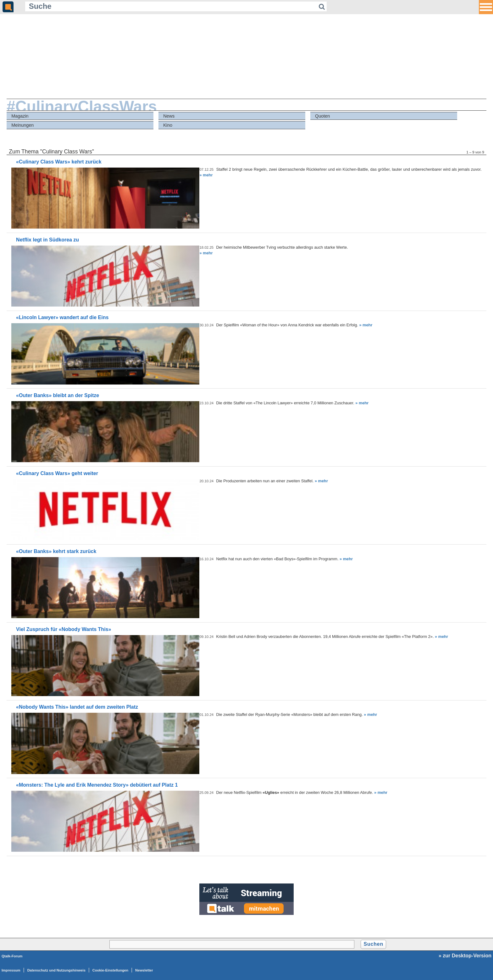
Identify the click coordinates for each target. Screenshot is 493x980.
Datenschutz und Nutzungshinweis (56, 970)
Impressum (11, 970)
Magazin (20, 116)
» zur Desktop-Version (465, 956)
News (169, 116)
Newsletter (144, 970)
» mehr (206, 175)
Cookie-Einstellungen (110, 970)
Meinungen (22, 125)
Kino (168, 125)
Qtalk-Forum (12, 956)
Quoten (322, 116)
